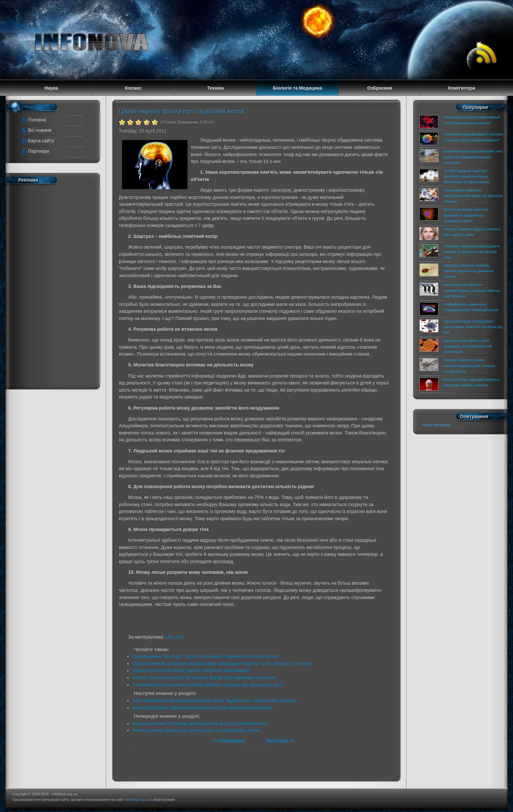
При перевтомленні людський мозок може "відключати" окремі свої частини (214, 700)
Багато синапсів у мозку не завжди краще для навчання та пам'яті (204, 678)
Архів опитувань (437, 425)
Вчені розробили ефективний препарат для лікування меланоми (203, 708)
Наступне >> (280, 741)
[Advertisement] (51, 286)
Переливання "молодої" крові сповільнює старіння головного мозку (205, 656)
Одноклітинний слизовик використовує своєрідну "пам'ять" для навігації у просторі (222, 663)
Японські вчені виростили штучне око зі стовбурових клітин (197, 730)
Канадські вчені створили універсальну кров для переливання (200, 723)
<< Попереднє (230, 741)
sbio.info (174, 637)
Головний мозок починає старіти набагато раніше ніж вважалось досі (207, 685)
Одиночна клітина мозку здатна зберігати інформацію (191, 670)
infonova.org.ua (136, 800)
